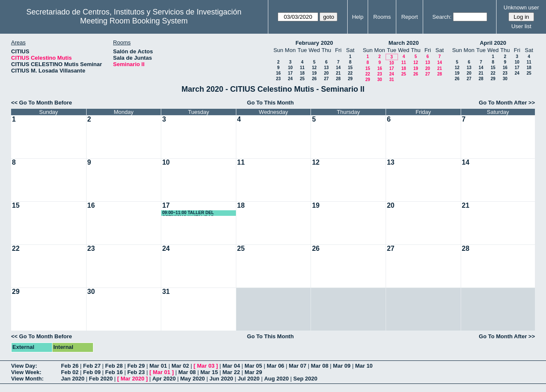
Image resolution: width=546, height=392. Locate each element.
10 (290, 68)
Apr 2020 (164, 379)
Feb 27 (92, 366)
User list (521, 26)
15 (350, 68)
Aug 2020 (276, 379)
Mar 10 (364, 366)
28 (338, 79)
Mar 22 (231, 372)
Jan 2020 (73, 379)
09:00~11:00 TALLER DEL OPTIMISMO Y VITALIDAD (188, 213)
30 (379, 80)
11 (302, 68)
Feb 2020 (101, 379)
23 (278, 79)
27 (326, 79)
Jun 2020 (221, 379)
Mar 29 (253, 372)
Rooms (382, 17)
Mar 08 (320, 366)
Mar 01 (158, 366)
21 (338, 73)
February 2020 (314, 43)
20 (326, 73)
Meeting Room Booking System (134, 21)
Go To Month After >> (507, 103)
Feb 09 (92, 372)
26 (314, 79)
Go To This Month (270, 103)
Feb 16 (114, 372)
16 (278, 73)
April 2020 (493, 43)
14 (338, 68)
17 (290, 73)
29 (350, 79)
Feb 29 (136, 366)
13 (326, 68)
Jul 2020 (248, 379)
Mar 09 (342, 366)
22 (350, 73)
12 (314, 68)
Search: (442, 17)
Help (358, 17)
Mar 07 (298, 366)
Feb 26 (70, 366)
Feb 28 (114, 366)
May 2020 (193, 379)
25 (302, 79)
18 (302, 73)
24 (290, 79)
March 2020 (404, 43)
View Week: (26, 372)
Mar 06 (275, 366)
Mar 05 (253, 366)
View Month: (27, 379)
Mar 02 (180, 366)
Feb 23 (136, 372)
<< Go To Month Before (42, 103)
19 (314, 73)
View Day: (24, 366)
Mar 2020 (133, 379)
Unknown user (521, 7)
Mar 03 (206, 366)
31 (391, 80)
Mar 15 (209, 372)
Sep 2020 (305, 379)
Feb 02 (70, 372)
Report (410, 17)
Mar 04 (231, 366)
